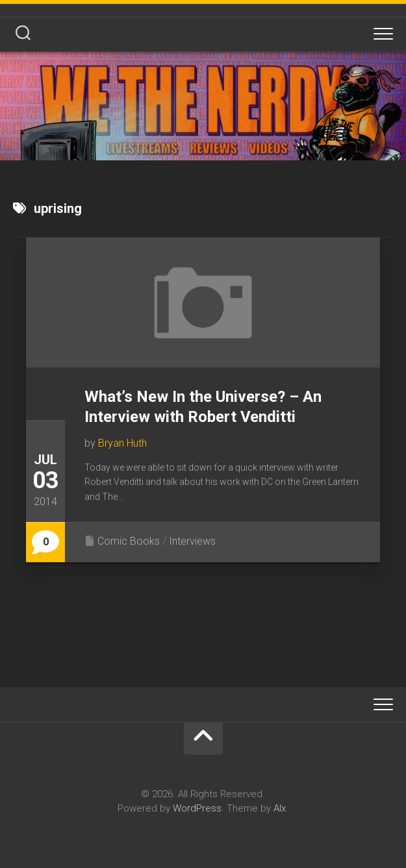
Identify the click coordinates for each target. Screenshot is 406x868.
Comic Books (129, 541)
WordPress (197, 808)
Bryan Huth (122, 443)
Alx (280, 808)
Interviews (192, 541)
